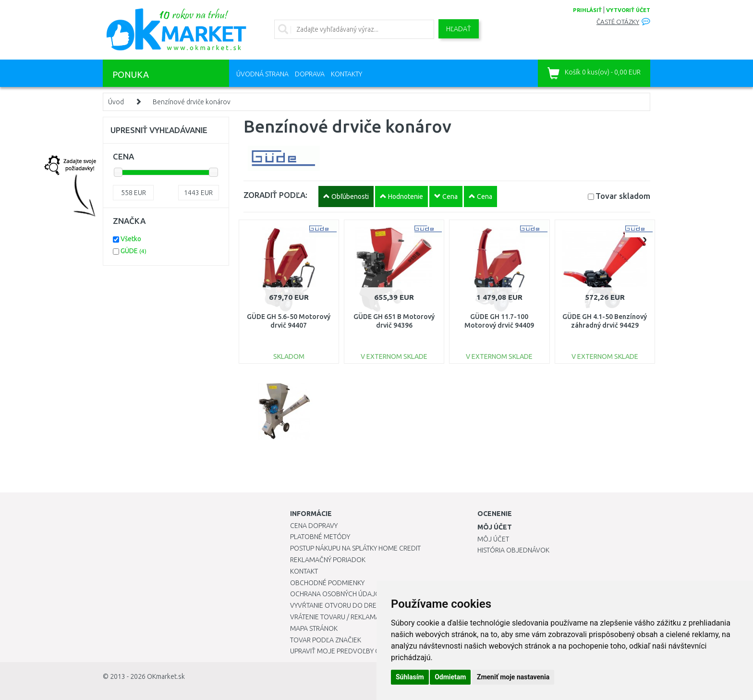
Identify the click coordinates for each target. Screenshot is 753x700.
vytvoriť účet (628, 10)
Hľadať (459, 29)
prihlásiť (587, 10)
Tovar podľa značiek (326, 640)
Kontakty (346, 74)
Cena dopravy (314, 526)
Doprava (310, 74)
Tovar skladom (623, 196)
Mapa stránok (314, 628)
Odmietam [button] (450, 677)
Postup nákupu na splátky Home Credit (355, 548)
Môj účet (493, 539)
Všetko (131, 239)
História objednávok (513, 550)
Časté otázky (618, 22)
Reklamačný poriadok (328, 560)
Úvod (116, 102)
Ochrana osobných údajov (337, 594)
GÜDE (134, 251)
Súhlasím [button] (410, 677)
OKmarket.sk (166, 676)
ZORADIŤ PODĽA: (275, 195)
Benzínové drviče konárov (192, 102)
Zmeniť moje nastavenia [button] (513, 677)
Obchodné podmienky (327, 583)
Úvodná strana (262, 74)
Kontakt (304, 571)
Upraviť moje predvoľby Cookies (346, 651)
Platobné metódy (320, 537)
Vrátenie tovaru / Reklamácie (340, 617)
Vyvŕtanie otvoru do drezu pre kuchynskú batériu (376, 605)
